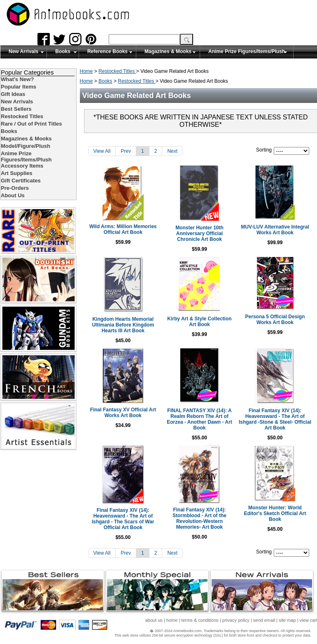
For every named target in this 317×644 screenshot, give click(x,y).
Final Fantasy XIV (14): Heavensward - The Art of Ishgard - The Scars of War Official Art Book (122, 519)
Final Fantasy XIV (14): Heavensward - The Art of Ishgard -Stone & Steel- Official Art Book (275, 419)
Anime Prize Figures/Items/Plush (247, 51)
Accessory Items (22, 166)
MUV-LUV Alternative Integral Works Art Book (275, 230)
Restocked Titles (117, 71)
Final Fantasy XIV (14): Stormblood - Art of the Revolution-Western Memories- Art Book (199, 518)
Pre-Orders (15, 188)
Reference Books (107, 51)
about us (154, 620)
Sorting (264, 150)
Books (63, 51)
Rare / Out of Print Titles (31, 124)
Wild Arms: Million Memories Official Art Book (122, 229)
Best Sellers (16, 109)
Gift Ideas (13, 94)
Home (86, 71)
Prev (126, 151)
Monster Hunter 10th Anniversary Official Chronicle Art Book (198, 233)
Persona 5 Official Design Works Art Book (275, 320)
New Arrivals (23, 51)
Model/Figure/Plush (26, 146)
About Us (13, 195)
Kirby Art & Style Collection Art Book (198, 322)
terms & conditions (200, 620)
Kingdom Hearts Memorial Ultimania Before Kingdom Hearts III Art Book (122, 325)
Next (172, 151)
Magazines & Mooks (168, 51)
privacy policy (236, 620)
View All (102, 151)
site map (287, 620)
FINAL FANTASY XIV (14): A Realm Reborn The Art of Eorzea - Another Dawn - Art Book (198, 419)
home (172, 620)
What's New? (17, 79)
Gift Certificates (21, 181)
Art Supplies (17, 173)
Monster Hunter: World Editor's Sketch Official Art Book (275, 513)
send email (264, 620)
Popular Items (19, 87)
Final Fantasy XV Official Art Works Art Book (122, 413)
